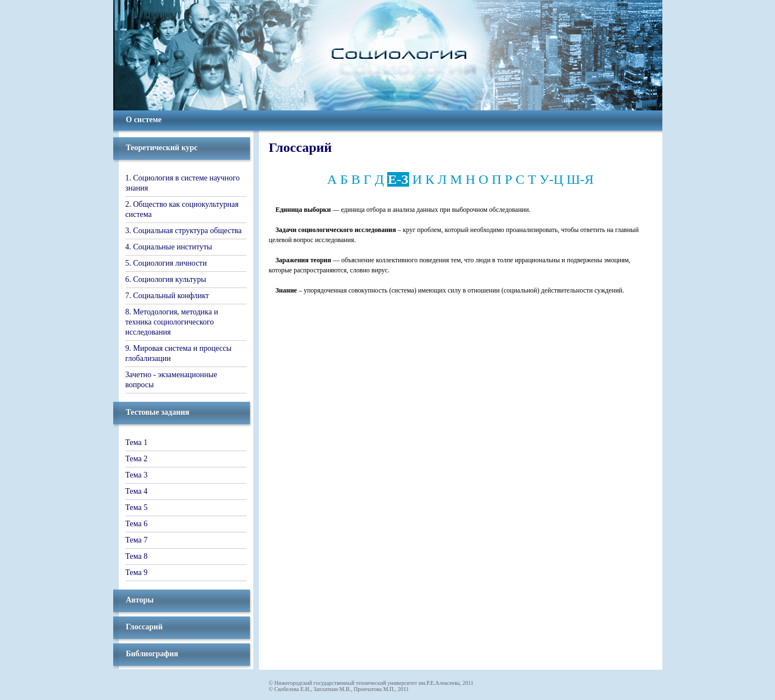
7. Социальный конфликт (167, 296)
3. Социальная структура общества (184, 231)
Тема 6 (137, 524)
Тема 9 (137, 572)
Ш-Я (580, 179)
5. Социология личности (166, 263)
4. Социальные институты (169, 247)
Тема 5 (137, 507)
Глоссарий (145, 627)
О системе (144, 120)
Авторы (140, 600)
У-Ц (551, 179)
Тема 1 (137, 442)
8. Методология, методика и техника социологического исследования (172, 322)
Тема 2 (137, 459)
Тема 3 (137, 475)
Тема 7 (137, 540)
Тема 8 (137, 556)
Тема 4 (137, 491)
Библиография (152, 654)
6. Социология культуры (166, 279)
